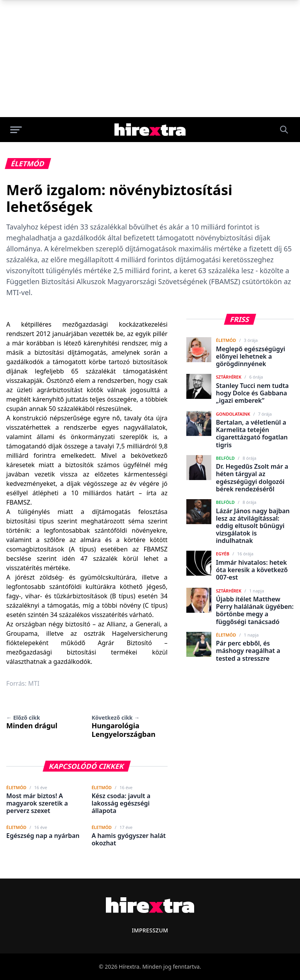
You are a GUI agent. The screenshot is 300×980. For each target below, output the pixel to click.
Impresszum (150, 930)
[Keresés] (284, 130)
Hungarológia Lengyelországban (123, 726)
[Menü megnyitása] (16, 130)
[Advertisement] (150, 59)
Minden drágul (32, 722)
